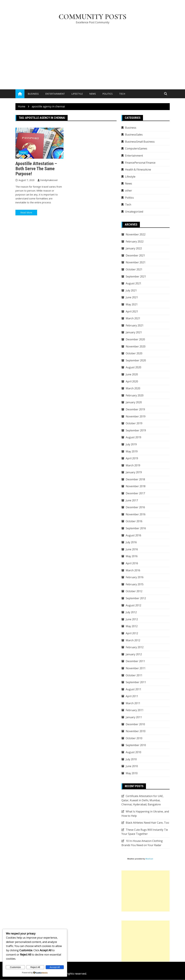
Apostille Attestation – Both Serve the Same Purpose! (36, 169)
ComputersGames (136, 149)
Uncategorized (134, 212)
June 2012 (132, 619)
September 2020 (136, 361)
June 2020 (132, 375)
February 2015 (135, 584)
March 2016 (133, 570)
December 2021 (135, 256)
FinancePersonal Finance (140, 163)
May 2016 (132, 556)
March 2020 (133, 388)
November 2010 (136, 731)
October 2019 (134, 423)
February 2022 (135, 241)
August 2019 (133, 437)
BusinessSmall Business (140, 142)
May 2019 (132, 451)
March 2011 (133, 703)
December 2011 (135, 661)
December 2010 (135, 724)
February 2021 (135, 326)
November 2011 (136, 668)
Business (33, 94)
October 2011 (134, 675)
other (129, 191)
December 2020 (135, 340)
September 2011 (136, 682)
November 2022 (136, 235)
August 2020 (133, 367)
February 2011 (135, 710)
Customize (15, 967)
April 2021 (132, 311)
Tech (122, 94)
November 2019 (136, 416)
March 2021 (133, 319)
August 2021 (133, 284)
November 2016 (136, 514)
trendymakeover (49, 180)
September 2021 (136, 276)
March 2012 (133, 640)
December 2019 (135, 410)
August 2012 (133, 605)
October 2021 (134, 270)
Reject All (35, 967)
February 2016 (135, 577)
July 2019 (131, 444)
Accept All (55, 967)
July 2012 (131, 612)
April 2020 (132, 381)
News (93, 94)
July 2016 (131, 542)
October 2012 (134, 591)
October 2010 (134, 738)
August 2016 (133, 535)
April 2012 (132, 633)
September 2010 (136, 745)
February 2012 (135, 647)
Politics (108, 94)
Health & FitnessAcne (138, 170)
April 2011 (132, 696)
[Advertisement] (93, 52)
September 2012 (136, 598)
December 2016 (135, 507)
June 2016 (132, 549)
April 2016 (132, 563)
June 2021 (132, 297)
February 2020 (135, 396)
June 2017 (132, 500)
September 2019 (136, 431)
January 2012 (134, 654)
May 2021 (132, 305)
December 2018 (135, 479)
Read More (26, 213)
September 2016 (136, 528)
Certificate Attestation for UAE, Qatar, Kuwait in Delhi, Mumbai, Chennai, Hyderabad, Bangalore (142, 800)
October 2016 (134, 521)
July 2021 (131, 291)
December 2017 (135, 493)
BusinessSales (134, 135)
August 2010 (133, 752)
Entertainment (55, 94)
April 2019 (132, 458)
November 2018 (136, 486)
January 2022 (134, 249)
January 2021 (134, 332)
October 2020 (134, 353)
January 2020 (134, 402)
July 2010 (131, 759)
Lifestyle (77, 94)
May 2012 (132, 626)
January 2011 (134, 717)
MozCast (149, 859)
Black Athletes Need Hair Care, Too (147, 823)
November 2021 (136, 262)
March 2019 (133, 465)
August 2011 (133, 689)
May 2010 (132, 773)
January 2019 (134, 472)
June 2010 (132, 766)
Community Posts (92, 17)
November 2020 (136, 346)
